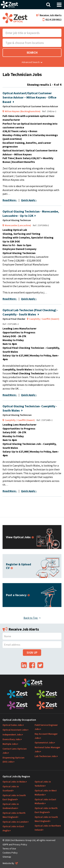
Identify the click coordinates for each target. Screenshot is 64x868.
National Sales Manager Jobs (47, 749)
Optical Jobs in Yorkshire (43, 784)
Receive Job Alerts (49, 15)
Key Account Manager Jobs (46, 736)
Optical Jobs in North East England (46, 810)
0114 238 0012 (52, 19)
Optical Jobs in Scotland (11, 788)
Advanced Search (32, 62)
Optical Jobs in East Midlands (45, 801)
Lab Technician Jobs (46, 756)
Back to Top (32, 618)
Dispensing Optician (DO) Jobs (13, 760)
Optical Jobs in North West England (14, 815)
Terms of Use (9, 849)
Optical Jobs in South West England (46, 819)
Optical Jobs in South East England (14, 797)
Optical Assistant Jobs (15, 730)
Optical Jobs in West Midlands (46, 793)
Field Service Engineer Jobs (46, 727)
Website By (10, 863)
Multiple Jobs (10, 744)
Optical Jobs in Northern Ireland (48, 828)
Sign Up (32, 652)
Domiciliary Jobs (12, 739)
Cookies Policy (10, 853)
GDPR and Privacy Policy (15, 844)
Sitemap (7, 857)
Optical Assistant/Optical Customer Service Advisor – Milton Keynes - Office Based (29, 97)
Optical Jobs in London (15, 822)
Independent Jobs (12, 735)
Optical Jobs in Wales (14, 782)
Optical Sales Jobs (13, 725)
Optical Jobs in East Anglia (13, 828)
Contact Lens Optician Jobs (15, 751)
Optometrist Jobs (44, 743)
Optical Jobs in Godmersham (11, 806)
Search (32, 52)
